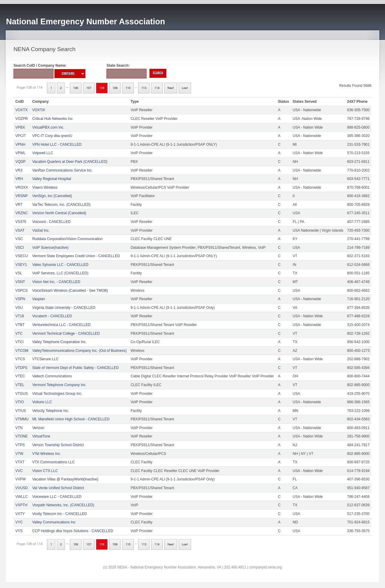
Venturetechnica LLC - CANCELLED (61, 325)
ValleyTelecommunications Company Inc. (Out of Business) (79, 351)
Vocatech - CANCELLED (52, 316)
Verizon (38, 428)
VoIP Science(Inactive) (50, 248)
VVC (19, 471)
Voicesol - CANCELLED (51, 222)
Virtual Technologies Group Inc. (57, 394)
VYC (19, 522)
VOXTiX (39, 110)
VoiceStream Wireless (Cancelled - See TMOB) (70, 291)
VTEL (20, 385)
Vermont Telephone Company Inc (59, 385)
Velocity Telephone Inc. (51, 411)
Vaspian (38, 299)
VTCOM (22, 351)
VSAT (20, 230)
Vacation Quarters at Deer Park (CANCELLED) (70, 162)
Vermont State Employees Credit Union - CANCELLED (76, 256)
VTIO (20, 402)
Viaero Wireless (45, 187)
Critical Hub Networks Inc (52, 119)
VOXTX (22, 110)
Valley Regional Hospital (52, 179)
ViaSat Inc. (41, 230)
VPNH (20, 145)
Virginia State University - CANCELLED (64, 308)
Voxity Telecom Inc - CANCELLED (60, 514)
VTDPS (21, 368)
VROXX (22, 187)
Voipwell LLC (43, 153)
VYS (19, 531)
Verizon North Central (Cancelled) (59, 213)
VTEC (20, 376)
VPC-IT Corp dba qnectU (52, 136)
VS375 (21, 222)
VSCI (20, 248)
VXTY (20, 514)
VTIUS (21, 411)
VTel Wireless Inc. (46, 454)
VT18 (20, 316)
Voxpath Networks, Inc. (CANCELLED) (63, 505)
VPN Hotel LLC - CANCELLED (57, 145)
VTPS (20, 445)
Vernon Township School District (58, 445)
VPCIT (21, 136)
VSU (19, 308)
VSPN (20, 299)
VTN (19, 428)
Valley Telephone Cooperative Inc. (59, 342)
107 (89, 88)
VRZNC (22, 213)
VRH (19, 179)
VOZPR (22, 119)
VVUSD (22, 488)
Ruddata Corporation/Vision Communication (67, 239)
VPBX (20, 127)
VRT (19, 205)
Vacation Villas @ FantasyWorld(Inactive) (65, 479)
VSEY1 (21, 265)
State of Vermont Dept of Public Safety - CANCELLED (75, 368)
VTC (19, 334)
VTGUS (22, 394)
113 (144, 88)
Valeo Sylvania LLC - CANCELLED (60, 265)
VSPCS (22, 291)
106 (76, 88)
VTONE (22, 436)
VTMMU (22, 419)
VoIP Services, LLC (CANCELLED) (60, 273)
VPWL (20, 153)
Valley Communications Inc (54, 522)
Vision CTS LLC (45, 471)
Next (171, 88)
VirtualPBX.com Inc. (48, 127)
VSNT (20, 282)
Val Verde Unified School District (58, 488)
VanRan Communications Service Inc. (62, 170)
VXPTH (21, 505)
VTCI (19, 342)
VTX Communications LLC (53, 462)
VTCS (20, 359)
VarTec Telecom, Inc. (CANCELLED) (61, 205)
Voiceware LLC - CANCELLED (57, 497)
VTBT (20, 325)
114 (157, 88)
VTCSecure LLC (45, 359)
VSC (19, 239)
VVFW (21, 479)
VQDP (20, 162)
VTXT (20, 462)
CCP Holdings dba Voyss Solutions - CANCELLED (73, 531)
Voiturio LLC (42, 402)
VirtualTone (41, 436)
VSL (19, 273)
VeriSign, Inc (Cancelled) (52, 196)
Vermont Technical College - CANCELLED (66, 334)
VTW (19, 454)
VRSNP (22, 196)
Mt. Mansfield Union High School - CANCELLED (71, 419)
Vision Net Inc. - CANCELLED (56, 282)
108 (102, 88)
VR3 (19, 170)
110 (128, 88)
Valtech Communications (52, 376)
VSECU (22, 256)
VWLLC (22, 497)
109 (115, 88)
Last (185, 88)
